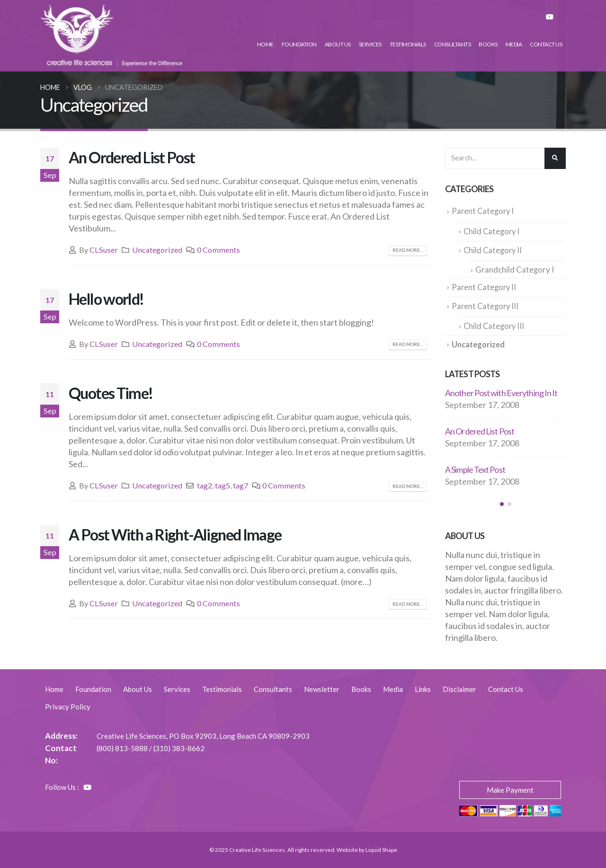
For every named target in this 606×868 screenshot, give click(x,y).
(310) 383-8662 (179, 748)
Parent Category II (485, 286)
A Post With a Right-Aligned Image (175, 535)
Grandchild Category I (515, 269)
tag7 (241, 485)
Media (514, 44)
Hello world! (106, 299)
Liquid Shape (381, 850)
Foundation (299, 44)
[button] (502, 501)
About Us (338, 44)
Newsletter (322, 689)
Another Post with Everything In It (501, 390)
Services (370, 44)
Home (265, 44)
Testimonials (408, 44)
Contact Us (546, 44)
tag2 (205, 485)
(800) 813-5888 (122, 748)
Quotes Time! (111, 393)
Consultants (453, 44)
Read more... (407, 250)
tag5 (223, 485)
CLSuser (104, 250)
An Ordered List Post (132, 157)
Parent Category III (486, 304)
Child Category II (494, 249)
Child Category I (492, 231)
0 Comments (218, 250)
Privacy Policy (68, 707)
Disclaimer (459, 689)
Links (423, 689)
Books (488, 44)
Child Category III (495, 324)
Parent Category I (484, 211)
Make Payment (510, 790)
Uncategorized (157, 250)
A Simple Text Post (475, 467)
